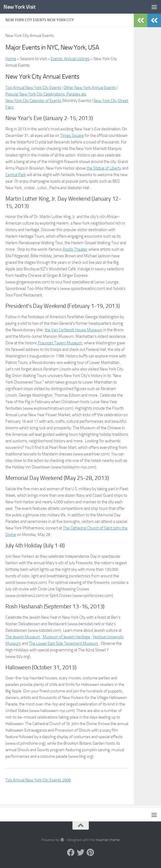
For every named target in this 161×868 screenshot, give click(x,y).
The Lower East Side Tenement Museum (64, 643)
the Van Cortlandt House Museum (74, 330)
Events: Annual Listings (70, 59)
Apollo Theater (75, 249)
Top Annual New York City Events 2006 (38, 780)
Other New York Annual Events (90, 88)
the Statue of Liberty (104, 168)
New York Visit (21, 7)
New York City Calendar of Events (33, 101)
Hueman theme (108, 840)
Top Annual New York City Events (33, 88)
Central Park (16, 175)
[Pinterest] (90, 852)
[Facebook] (71, 852)
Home (11, 59)
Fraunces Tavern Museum (60, 343)
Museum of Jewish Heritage (66, 637)
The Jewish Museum (23, 637)
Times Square (72, 136)
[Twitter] (81, 852)
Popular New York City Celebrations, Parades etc (46, 94)
